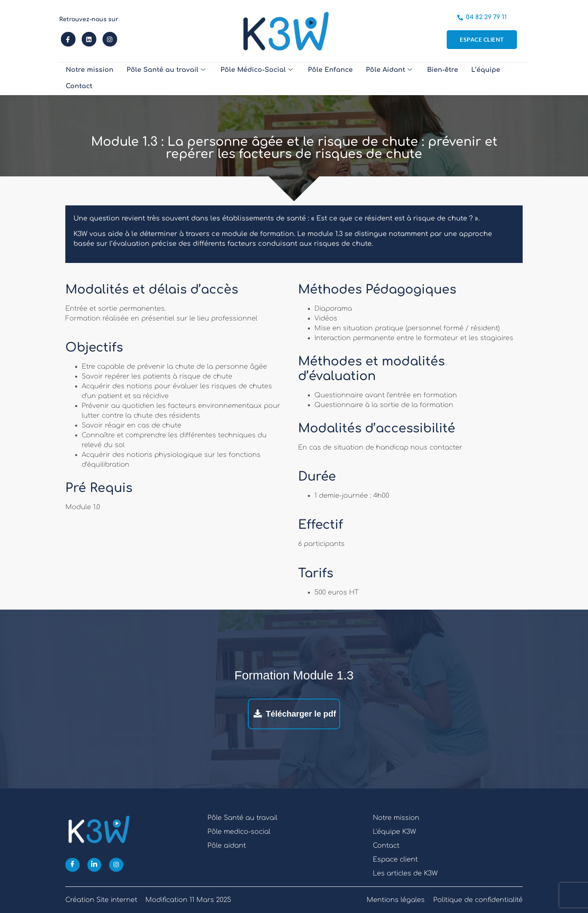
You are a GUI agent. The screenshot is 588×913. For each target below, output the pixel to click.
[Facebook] (72, 865)
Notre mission (87, 79)
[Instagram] (117, 865)
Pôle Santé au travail (157, 79)
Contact (498, 79)
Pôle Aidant (367, 79)
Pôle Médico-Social (243, 79)
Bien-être (418, 79)
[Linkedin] (95, 865)
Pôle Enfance (312, 79)
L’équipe (459, 79)
